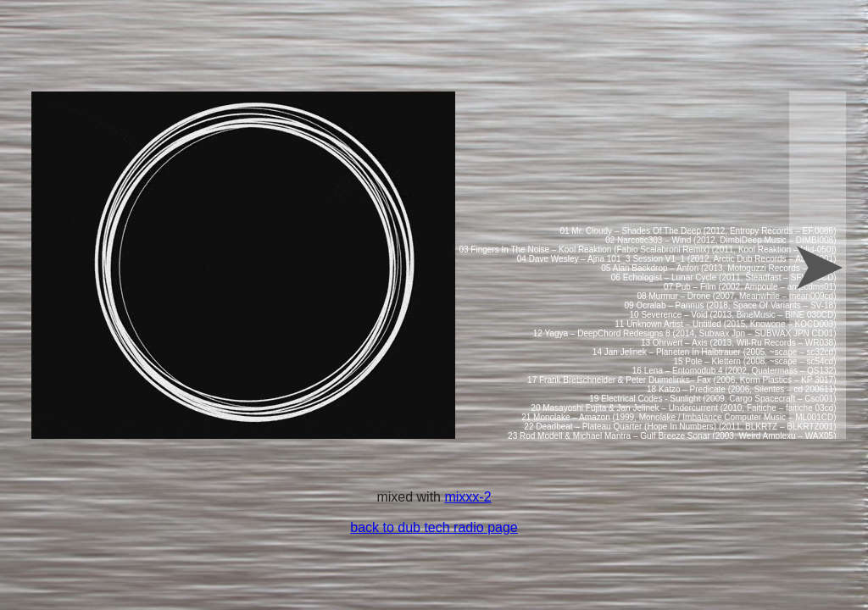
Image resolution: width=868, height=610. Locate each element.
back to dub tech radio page (434, 527)
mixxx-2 (467, 497)
